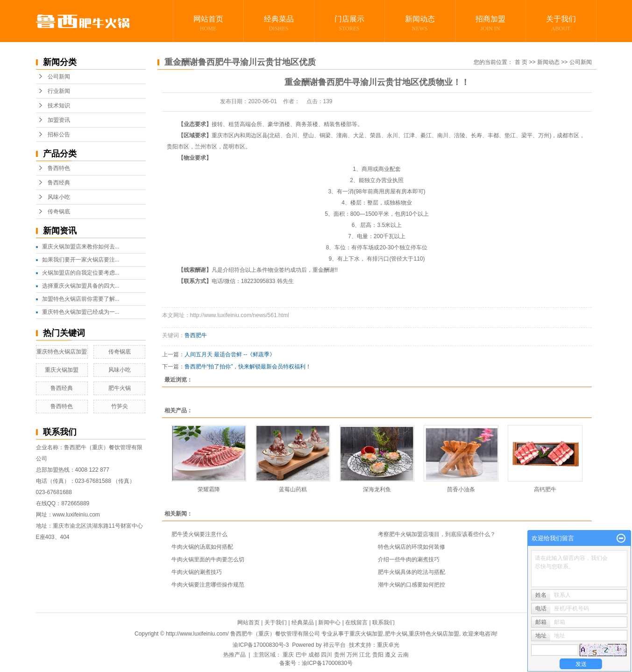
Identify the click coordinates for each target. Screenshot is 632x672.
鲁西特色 (59, 168)
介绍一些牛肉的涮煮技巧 (409, 559)
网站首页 (208, 24)
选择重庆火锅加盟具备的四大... (81, 286)
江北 (365, 655)
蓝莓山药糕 (293, 489)
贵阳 (378, 655)
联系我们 (383, 622)
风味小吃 (59, 197)
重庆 (288, 655)
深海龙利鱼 (377, 489)
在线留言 (356, 622)
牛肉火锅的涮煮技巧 (197, 572)
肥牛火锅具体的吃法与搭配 (412, 572)
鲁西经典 (59, 183)
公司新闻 (59, 77)
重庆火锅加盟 (62, 370)
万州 (352, 655)
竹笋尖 (120, 406)
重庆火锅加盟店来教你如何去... (81, 247)
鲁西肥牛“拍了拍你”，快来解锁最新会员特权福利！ (248, 367)
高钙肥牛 (545, 489)
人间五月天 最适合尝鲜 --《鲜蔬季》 (230, 354)
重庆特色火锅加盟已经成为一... (81, 312)
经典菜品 (279, 24)
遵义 (391, 655)
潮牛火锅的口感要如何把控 (412, 585)
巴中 (301, 655)
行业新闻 (59, 91)
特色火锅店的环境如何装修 (412, 547)
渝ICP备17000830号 (327, 663)
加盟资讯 (59, 120)
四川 (327, 655)
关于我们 (561, 24)
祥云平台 (334, 645)
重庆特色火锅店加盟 (62, 352)
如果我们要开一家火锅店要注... (81, 260)
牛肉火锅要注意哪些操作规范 (208, 585)
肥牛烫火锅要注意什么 (199, 534)
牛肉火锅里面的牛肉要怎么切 (208, 559)
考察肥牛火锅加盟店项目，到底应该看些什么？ (437, 534)
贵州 (340, 655)
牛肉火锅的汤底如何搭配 (202, 547)
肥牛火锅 (120, 388)
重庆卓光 (388, 645)
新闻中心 (329, 622)
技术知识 (59, 106)
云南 (403, 655)
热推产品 (234, 655)
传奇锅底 (59, 212)
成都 (314, 655)
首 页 (521, 62)
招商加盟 (490, 24)
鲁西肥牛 (196, 335)
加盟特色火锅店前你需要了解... (81, 299)
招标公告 (59, 134)
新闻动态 (420, 24)
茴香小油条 (461, 489)
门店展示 (349, 24)
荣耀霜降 (209, 489)
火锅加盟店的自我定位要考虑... (81, 273)
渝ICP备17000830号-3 (261, 645)
